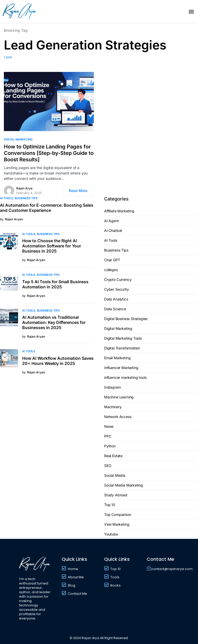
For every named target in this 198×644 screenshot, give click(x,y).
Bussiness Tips (26, 198)
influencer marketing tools (125, 377)
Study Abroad (116, 495)
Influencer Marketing (121, 368)
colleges (111, 270)
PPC (108, 436)
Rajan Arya (24, 188)
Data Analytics (116, 299)
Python (110, 446)
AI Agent (112, 221)
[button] (191, 11)
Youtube (111, 534)
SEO (108, 466)
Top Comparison (118, 515)
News (109, 426)
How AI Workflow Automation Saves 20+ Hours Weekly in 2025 (58, 361)
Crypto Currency (118, 279)
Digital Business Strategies (126, 319)
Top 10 (110, 505)
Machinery (113, 407)
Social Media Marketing (124, 485)
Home (73, 569)
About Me (76, 577)
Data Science (115, 309)
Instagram (112, 387)
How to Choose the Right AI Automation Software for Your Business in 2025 (52, 246)
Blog (72, 585)
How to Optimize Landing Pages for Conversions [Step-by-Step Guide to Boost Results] (49, 153)
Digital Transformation (122, 348)
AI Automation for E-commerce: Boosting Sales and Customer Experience (47, 208)
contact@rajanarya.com (172, 569)
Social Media (115, 475)
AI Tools (6, 198)
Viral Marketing (117, 524)
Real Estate (113, 456)
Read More (78, 191)
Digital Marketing (18, 139)
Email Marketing (117, 358)
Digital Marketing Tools (123, 338)
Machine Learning (119, 397)
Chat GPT (112, 260)
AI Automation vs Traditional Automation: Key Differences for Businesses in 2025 (54, 322)
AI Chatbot (113, 231)
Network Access (118, 417)
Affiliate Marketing (119, 211)
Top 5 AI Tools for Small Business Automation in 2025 (55, 284)
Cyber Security (117, 289)
